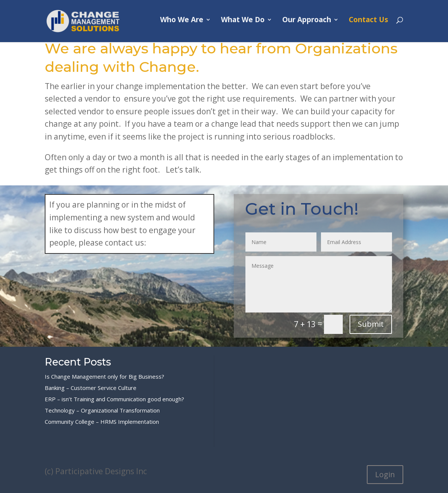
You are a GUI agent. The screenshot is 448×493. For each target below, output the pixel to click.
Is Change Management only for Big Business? (104, 376)
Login (385, 474)
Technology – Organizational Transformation (102, 410)
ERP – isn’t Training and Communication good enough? (114, 399)
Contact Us (369, 24)
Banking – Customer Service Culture (91, 388)
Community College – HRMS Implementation (102, 422)
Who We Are (182, 24)
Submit (371, 324)
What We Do (243, 24)
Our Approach (307, 24)
